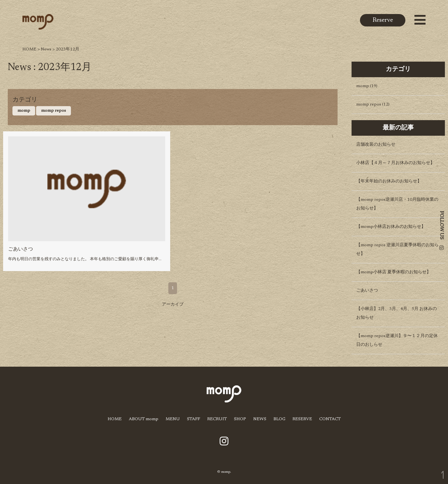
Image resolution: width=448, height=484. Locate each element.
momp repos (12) (373, 105)
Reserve (383, 20)
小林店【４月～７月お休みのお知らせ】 (395, 163)
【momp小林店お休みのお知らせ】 (391, 227)
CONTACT (330, 419)
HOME (29, 49)
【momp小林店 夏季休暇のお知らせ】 (394, 272)
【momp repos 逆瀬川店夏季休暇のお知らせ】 (397, 250)
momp (24, 111)
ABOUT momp (144, 419)
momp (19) (367, 86)
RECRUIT (217, 419)
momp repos (54, 111)
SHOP (240, 419)
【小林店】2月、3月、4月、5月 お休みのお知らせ (397, 313)
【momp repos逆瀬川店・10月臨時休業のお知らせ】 (397, 204)
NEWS (260, 419)
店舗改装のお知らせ (376, 145)
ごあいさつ (21, 249)
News (46, 49)
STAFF (194, 419)
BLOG (279, 419)
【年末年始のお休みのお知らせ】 (389, 181)
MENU (173, 419)
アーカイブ (173, 305)
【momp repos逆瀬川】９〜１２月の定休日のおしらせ (397, 341)
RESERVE (302, 419)
